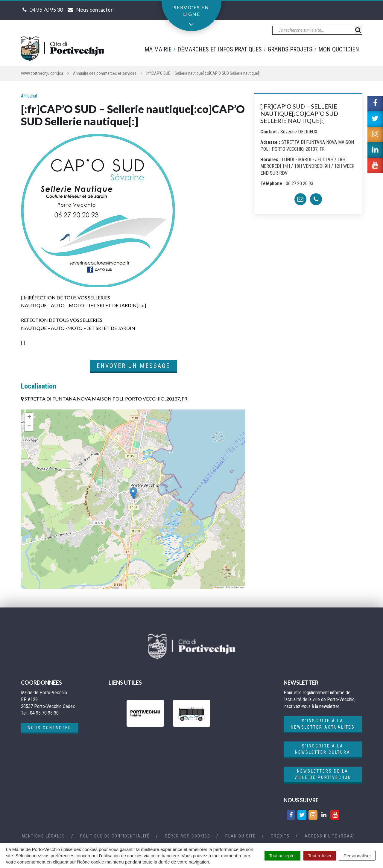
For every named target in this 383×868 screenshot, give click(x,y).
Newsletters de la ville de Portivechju (323, 774)
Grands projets (290, 49)
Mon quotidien (339, 49)
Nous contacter (50, 728)
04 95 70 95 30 (46, 10)
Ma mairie (158, 49)
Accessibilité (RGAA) (330, 836)
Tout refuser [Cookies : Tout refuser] (320, 856)
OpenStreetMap (236, 587)
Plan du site (241, 836)
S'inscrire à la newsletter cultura (323, 749)
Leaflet (219, 587)
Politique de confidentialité (115, 836)
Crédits (280, 836)
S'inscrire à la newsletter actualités (323, 724)
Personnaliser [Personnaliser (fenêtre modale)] (357, 856)
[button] (133, 493)
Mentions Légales (44, 836)
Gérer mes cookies (188, 836)
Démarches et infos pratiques (220, 49)
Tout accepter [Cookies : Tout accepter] (282, 856)
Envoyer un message (133, 366)
